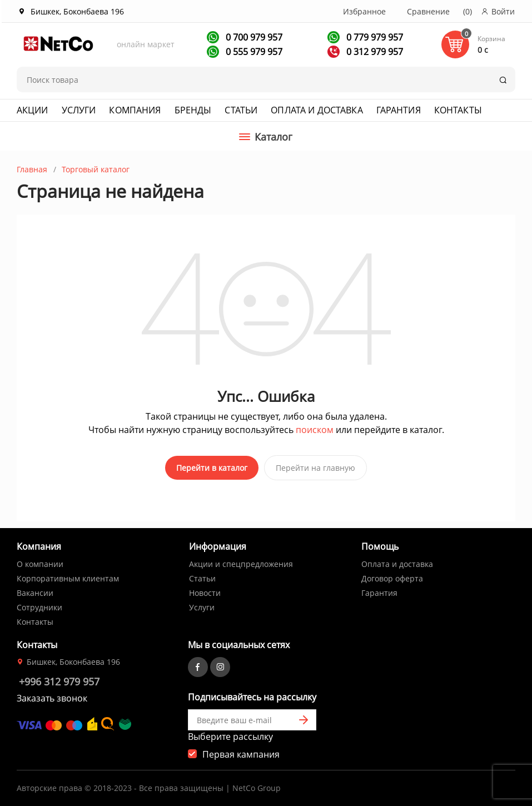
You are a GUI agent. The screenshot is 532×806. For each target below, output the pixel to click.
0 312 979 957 (374, 52)
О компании (40, 562)
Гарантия (399, 110)
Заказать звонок (52, 696)
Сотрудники (39, 605)
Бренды (193, 110)
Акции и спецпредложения (241, 562)
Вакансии (35, 591)
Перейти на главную (315, 468)
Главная (32, 169)
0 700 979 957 (253, 37)
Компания (135, 110)
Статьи (241, 110)
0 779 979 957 (374, 37)
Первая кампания (241, 752)
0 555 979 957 (253, 52)
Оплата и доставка (317, 110)
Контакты (458, 110)
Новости (205, 591)
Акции (33, 110)
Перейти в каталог (212, 468)
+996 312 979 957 (59, 679)
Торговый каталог (96, 169)
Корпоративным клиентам (68, 576)
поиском (315, 430)
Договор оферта (392, 576)
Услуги (79, 110)
